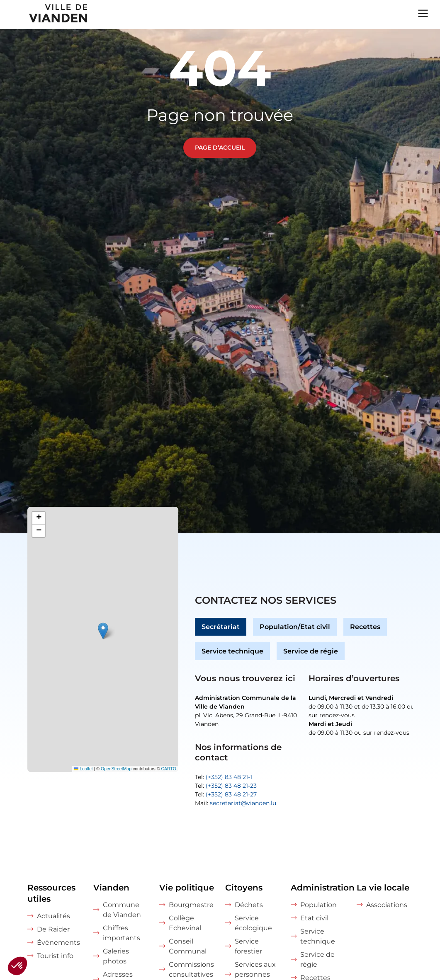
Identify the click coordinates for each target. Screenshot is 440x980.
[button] (103, 631)
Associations (387, 905)
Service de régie (311, 651)
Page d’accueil (220, 148)
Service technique (232, 651)
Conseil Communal (188, 946)
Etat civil (314, 918)
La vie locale (383, 888)
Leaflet (84, 769)
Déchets (249, 905)
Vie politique (187, 888)
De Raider (53, 929)
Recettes (365, 627)
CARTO (168, 769)
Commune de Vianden (122, 910)
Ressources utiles (51, 893)
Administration (319, 888)
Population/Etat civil (295, 627)
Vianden (111, 888)
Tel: (224, 777)
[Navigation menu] (423, 12)
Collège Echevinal (185, 923)
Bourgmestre (191, 905)
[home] (44, 15)
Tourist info (55, 956)
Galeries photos (116, 956)
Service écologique (253, 923)
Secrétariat (221, 627)
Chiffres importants (122, 933)
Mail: (236, 803)
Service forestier (248, 946)
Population (318, 905)
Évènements (58, 942)
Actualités (53, 916)
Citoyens (244, 888)
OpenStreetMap (116, 769)
